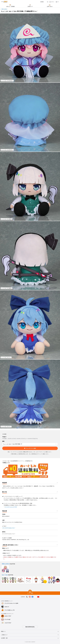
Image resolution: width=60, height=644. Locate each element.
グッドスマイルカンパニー (9, 528)
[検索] (45, 2)
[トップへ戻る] (30, 591)
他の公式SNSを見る (30, 627)
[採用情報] (41, 2)
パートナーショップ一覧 (11, 507)
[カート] (48, 2)
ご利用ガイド (4, 635)
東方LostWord (4, 9)
